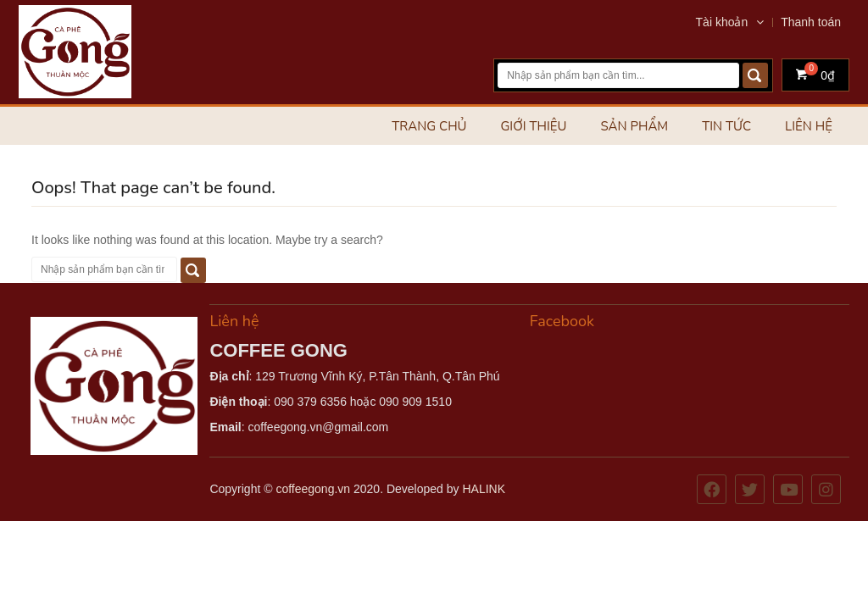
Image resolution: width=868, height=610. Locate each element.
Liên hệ (809, 126)
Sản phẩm (634, 126)
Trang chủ (429, 126)
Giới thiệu (533, 126)
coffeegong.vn (313, 489)
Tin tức (726, 126)
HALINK (484, 489)
